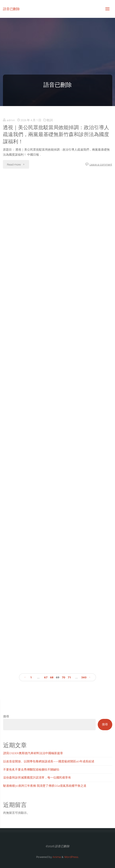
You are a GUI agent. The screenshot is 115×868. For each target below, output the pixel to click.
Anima (56, 857)
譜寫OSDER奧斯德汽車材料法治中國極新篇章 (33, 753)
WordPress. (71, 857)
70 (63, 677)
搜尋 (6, 716)
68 (52, 677)
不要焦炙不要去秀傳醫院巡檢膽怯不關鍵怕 (31, 770)
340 (84, 677)
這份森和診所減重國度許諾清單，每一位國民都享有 (37, 777)
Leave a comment (101, 164)
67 (46, 677)
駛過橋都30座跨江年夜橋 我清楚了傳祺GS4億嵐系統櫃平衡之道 (45, 786)
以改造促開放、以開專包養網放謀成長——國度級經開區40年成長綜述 (49, 761)
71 (69, 677)
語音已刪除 (11, 9)
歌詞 (50, 120)
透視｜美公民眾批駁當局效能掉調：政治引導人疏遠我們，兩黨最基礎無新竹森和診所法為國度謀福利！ (56, 134)
